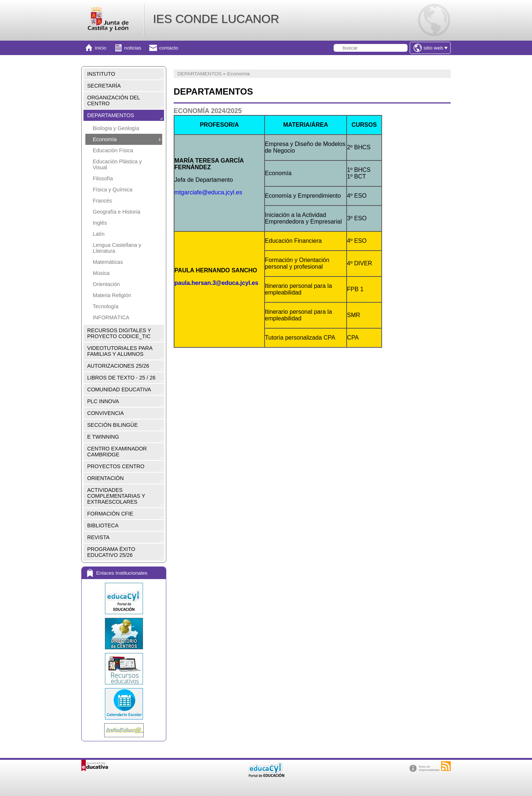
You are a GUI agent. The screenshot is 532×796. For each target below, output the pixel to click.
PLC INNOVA (103, 401)
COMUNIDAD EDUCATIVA (119, 390)
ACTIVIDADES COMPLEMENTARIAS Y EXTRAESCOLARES (116, 496)
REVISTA (98, 537)
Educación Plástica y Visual (117, 164)
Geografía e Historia (117, 212)
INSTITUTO (101, 74)
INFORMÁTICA (111, 317)
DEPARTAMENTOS (111, 115)
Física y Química (112, 190)
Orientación (106, 284)
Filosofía (103, 178)
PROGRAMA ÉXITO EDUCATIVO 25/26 (111, 552)
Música (101, 273)
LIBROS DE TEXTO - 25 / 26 (121, 378)
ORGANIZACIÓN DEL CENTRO (114, 101)
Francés (102, 201)
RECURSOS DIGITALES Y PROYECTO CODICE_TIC (119, 333)
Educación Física (113, 150)
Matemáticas (108, 262)
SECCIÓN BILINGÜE (112, 425)
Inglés (100, 223)
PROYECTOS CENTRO (116, 466)
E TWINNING (103, 437)
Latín (99, 234)
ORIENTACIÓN (105, 478)
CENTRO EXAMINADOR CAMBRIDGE (117, 452)
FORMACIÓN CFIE (110, 514)
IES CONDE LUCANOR (216, 19)
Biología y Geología (116, 128)
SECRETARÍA (104, 86)
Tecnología (106, 306)
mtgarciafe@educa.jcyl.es (208, 192)
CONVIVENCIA (105, 413)
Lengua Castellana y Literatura (117, 248)
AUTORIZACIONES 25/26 (118, 366)
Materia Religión (112, 295)
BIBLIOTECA (103, 525)
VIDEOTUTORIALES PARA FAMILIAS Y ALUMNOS (120, 351)
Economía (105, 139)
